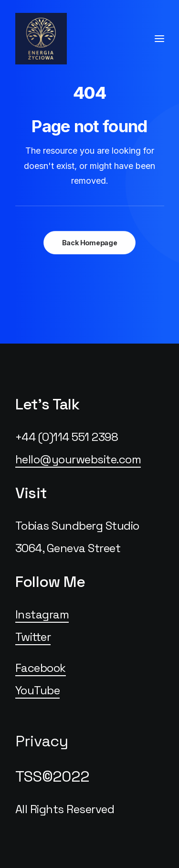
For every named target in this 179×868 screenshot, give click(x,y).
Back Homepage (90, 243)
